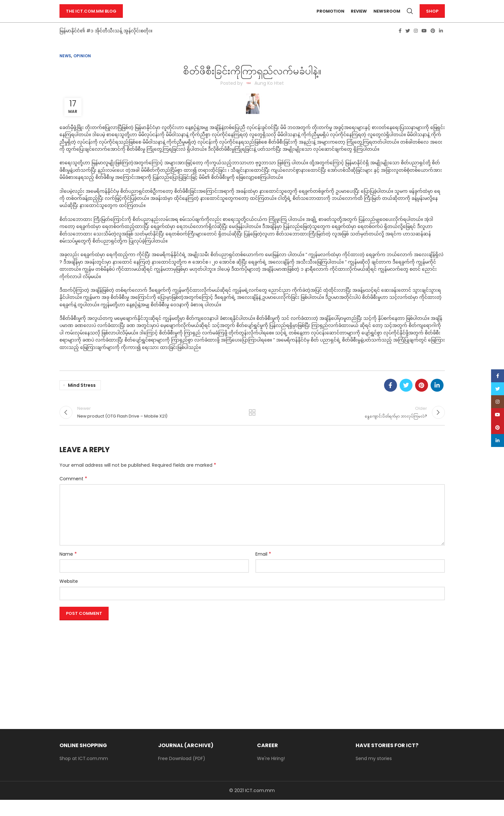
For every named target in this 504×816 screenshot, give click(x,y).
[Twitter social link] (408, 42)
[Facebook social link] (400, 42)
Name (68, 570)
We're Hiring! (271, 775)
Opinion (82, 67)
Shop (432, 17)
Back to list (252, 426)
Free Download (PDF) (182, 775)
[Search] (410, 17)
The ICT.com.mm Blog (91, 17)
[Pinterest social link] (433, 42)
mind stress (82, 397)
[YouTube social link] (424, 42)
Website (69, 597)
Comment (73, 495)
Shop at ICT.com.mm (84, 775)
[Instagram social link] (416, 42)
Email (263, 570)
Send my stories (374, 775)
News (65, 67)
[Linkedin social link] (441, 42)
